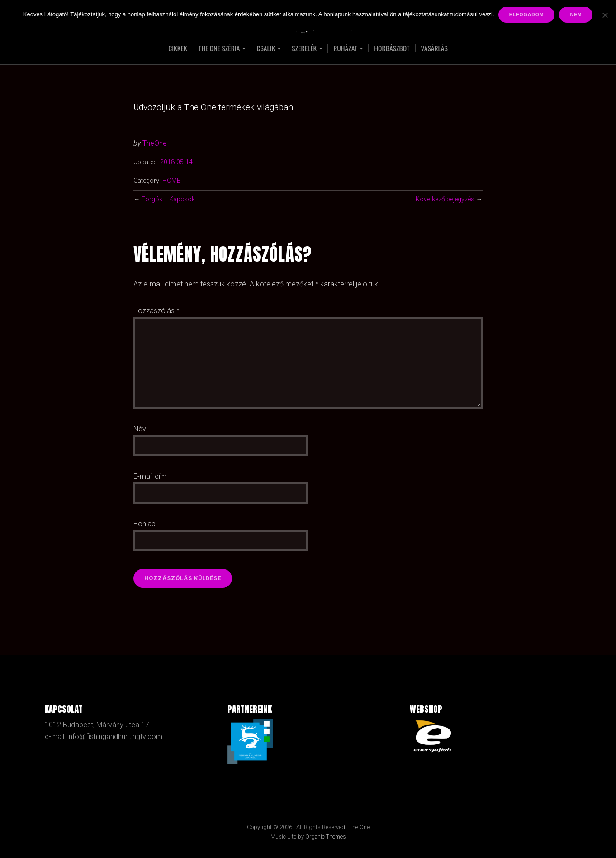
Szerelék (304, 49)
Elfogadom (527, 15)
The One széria (218, 49)
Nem (576, 15)
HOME (171, 181)
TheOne (155, 143)
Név (140, 429)
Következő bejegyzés (445, 199)
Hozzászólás (156, 311)
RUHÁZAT (346, 49)
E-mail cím (150, 476)
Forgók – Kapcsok (169, 199)
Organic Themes (326, 837)
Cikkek (175, 48)
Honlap (145, 524)
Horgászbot (393, 48)
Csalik (265, 49)
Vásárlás (436, 48)
